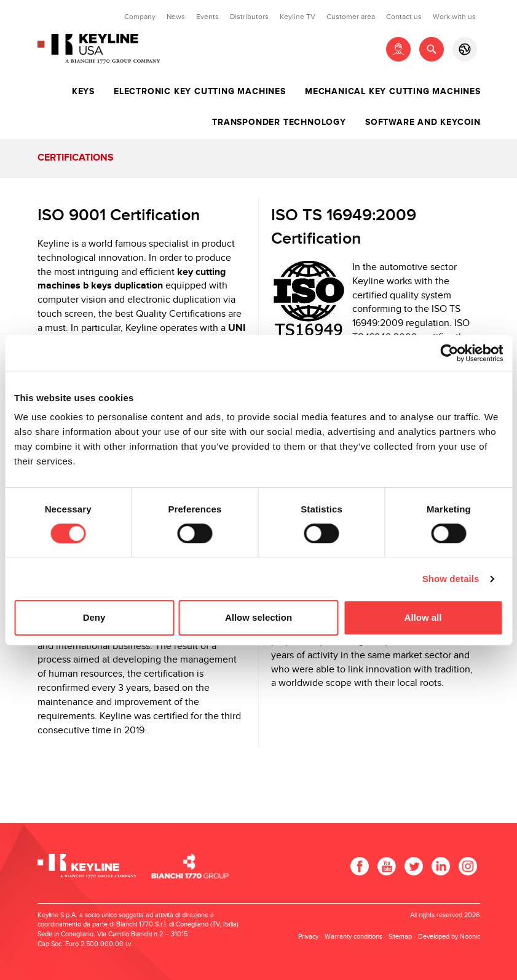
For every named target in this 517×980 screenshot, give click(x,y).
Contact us (404, 17)
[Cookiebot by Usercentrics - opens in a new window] (449, 353)
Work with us (454, 17)
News (176, 17)
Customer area (351, 17)
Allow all (423, 617)
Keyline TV (298, 17)
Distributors (249, 17)
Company (140, 17)
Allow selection (258, 617)
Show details (451, 579)
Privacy (308, 937)
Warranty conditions (353, 937)
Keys (83, 92)
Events (207, 17)
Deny (94, 617)
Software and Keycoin (423, 122)
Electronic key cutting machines (200, 92)
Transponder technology (279, 122)
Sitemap (400, 937)
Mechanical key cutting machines (393, 92)
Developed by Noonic (449, 937)
